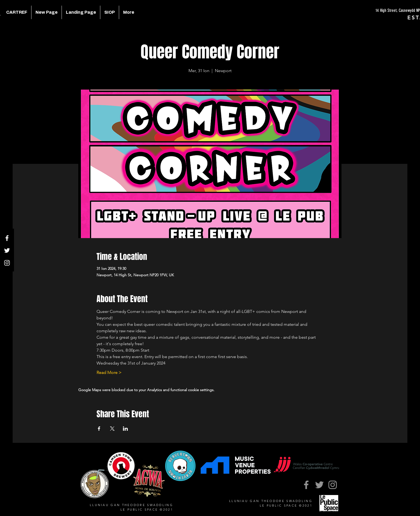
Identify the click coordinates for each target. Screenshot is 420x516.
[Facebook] (7, 238)
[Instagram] (7, 263)
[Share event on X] (112, 429)
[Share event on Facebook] (99, 429)
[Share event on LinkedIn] (125, 429)
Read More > (109, 372)
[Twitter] (7, 250)
